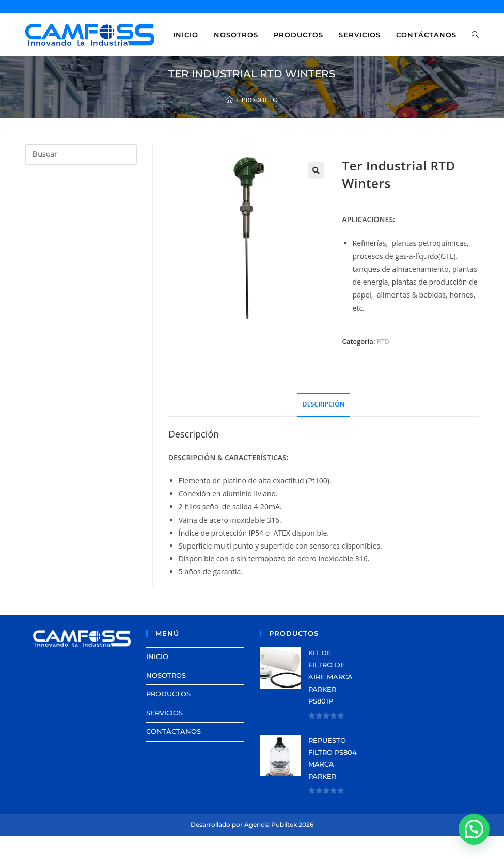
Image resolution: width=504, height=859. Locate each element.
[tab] (323, 405)
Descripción (323, 404)
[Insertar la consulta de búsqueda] (81, 154)
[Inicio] (230, 100)
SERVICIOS (164, 713)
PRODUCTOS (168, 694)
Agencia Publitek (271, 825)
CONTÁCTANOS (174, 731)
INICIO (157, 657)
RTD (383, 341)
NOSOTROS (166, 675)
